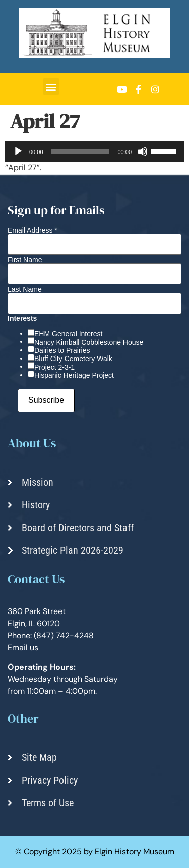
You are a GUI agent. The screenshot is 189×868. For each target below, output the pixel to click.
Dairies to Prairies (62, 350)
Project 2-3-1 (54, 367)
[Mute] (143, 151)
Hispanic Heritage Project (74, 375)
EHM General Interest (68, 334)
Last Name (25, 289)
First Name (25, 260)
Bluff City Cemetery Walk (73, 359)
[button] (51, 87)
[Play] (18, 151)
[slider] (81, 151)
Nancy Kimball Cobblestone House (89, 342)
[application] (94, 151)
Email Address (33, 230)
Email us (23, 648)
